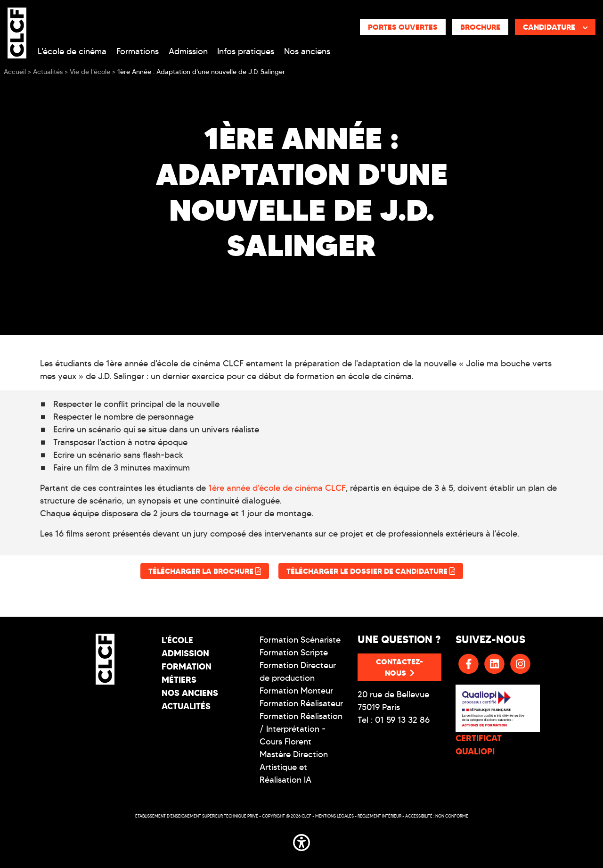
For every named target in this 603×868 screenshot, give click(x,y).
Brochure (480, 27)
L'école (177, 640)
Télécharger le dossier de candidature (371, 571)
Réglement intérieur (379, 816)
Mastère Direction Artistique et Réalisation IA (294, 767)
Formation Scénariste (300, 640)
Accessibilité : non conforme (437, 816)
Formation (187, 666)
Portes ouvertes (403, 27)
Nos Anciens (190, 693)
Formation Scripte (294, 653)
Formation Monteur (296, 691)
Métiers (179, 680)
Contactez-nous (399, 667)
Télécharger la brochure (205, 571)
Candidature (555, 27)
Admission (188, 51)
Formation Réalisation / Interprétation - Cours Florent (301, 729)
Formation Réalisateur (301, 703)
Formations (138, 51)
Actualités (186, 706)
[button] (301, 841)
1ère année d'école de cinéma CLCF (277, 488)
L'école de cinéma (72, 51)
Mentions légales (334, 816)
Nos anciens (307, 51)
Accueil (15, 72)
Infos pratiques (246, 51)
